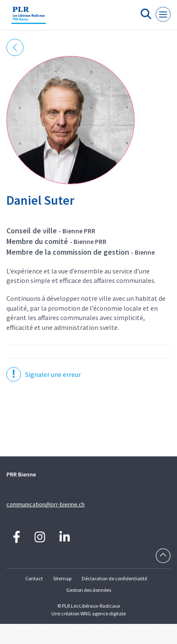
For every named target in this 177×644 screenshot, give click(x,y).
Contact (34, 578)
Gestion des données (89, 590)
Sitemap (62, 578)
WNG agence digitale (103, 613)
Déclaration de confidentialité (114, 578)
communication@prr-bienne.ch (46, 504)
